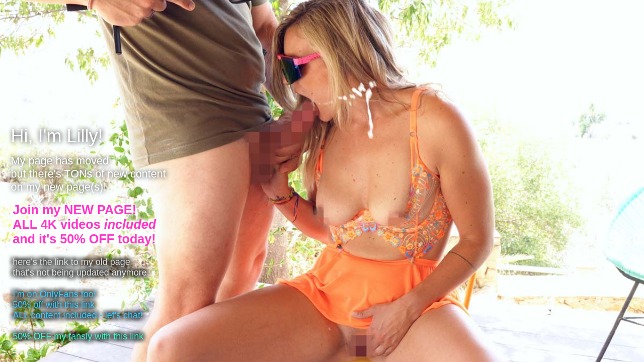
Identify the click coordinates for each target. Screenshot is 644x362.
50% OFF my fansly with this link (78, 336)
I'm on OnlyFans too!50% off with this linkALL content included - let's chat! (78, 305)
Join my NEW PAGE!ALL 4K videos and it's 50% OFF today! (84, 224)
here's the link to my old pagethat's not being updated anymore (80, 267)
